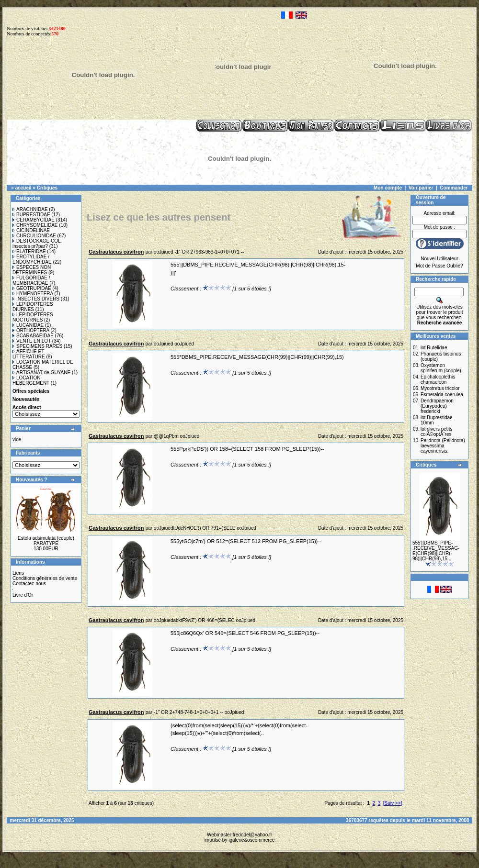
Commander (454, 188)
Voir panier (421, 188)
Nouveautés (26, 399)
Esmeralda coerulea (442, 395)
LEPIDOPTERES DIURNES (33, 307)
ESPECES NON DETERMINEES (32, 270)
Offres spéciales (31, 391)
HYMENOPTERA (33, 294)
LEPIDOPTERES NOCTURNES (33, 317)
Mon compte (388, 188)
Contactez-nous (29, 584)
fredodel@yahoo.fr (252, 835)
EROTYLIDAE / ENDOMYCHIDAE (32, 259)
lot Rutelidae (434, 348)
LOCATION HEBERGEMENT (31, 380)
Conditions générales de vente (45, 578)
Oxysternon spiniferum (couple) (441, 368)
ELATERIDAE (29, 251)
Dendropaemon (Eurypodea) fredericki (437, 406)
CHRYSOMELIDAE (35, 225)
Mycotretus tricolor (440, 388)
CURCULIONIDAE (34, 236)
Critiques (47, 188)
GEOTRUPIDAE (32, 288)
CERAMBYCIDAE (34, 220)
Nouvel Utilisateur (439, 259)
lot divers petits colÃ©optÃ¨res (437, 432)
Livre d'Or (23, 595)
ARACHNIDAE (30, 209)
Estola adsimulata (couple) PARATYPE (46, 541)
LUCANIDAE (28, 325)
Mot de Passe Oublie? (439, 266)
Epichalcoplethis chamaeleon (438, 379)
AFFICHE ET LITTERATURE (29, 354)
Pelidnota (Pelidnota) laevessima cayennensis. (443, 446)
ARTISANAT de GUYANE (41, 373)
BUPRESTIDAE (31, 215)
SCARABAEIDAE (33, 336)
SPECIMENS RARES (37, 346)
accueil (23, 188)
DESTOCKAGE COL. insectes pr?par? (37, 244)
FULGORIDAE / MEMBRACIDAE (31, 280)
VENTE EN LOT (32, 341)
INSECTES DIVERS (36, 299)
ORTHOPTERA (31, 330)
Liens (18, 573)
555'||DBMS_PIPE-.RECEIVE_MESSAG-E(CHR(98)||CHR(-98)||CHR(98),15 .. (436, 551)
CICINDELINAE (31, 230)
